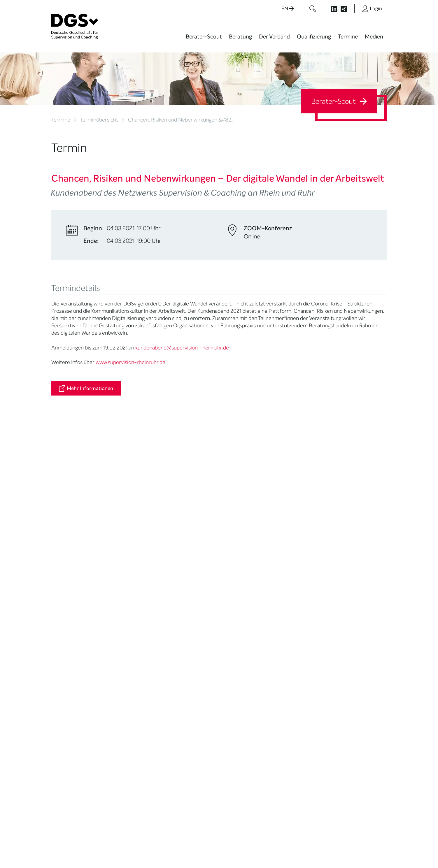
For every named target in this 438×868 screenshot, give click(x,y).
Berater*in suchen (69, 570)
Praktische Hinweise (71, 629)
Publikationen (240, 604)
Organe (117, 611)
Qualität (59, 607)
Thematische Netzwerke (123, 587)
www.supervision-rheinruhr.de (130, 362)
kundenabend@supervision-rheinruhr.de (182, 348)
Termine (348, 37)
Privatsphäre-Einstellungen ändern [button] (264, 851)
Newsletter (237, 623)
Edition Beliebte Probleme (242, 613)
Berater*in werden (186, 570)
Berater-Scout (204, 37)
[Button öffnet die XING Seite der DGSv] (347, 8)
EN (288, 9)
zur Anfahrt (181, 766)
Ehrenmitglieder (126, 633)
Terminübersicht (99, 120)
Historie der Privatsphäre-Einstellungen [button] (320, 851)
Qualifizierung (314, 37)
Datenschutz (346, 846)
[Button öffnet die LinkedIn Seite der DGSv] (332, 8)
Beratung (240, 37)
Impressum (375, 846)
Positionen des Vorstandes (240, 594)
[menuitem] (204, 40)
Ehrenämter (122, 626)
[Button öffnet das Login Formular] (372, 8)
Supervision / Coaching (64, 598)
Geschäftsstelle (125, 618)
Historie (117, 669)
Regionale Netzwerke (130, 596)
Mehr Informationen (86, 388)
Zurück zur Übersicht (75, 496)
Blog (231, 578)
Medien (374, 37)
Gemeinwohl (122, 640)
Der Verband (274, 37)
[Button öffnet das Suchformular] (313, 8)
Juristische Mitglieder (130, 604)
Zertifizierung (65, 615)
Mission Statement (128, 570)
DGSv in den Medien (246, 585)
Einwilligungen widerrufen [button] (368, 851)
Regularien (120, 662)
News (232, 570)
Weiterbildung (182, 578)
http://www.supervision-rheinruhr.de (98, 466)
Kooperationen (124, 648)
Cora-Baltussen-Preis (131, 655)
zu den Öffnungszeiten (193, 778)
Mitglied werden (125, 578)
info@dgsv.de (196, 754)
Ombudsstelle (65, 622)
